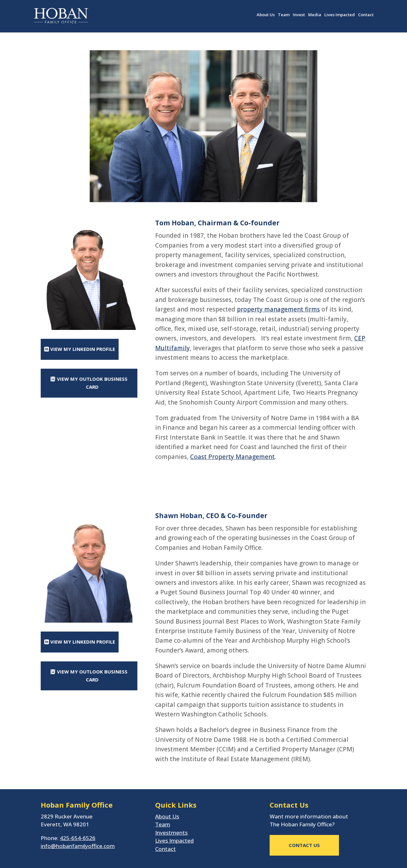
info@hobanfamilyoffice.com (78, 846)
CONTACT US (304, 845)
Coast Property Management (232, 457)
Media (315, 15)
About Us (266, 15)
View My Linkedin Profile (83, 349)
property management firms (278, 309)
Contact (366, 15)
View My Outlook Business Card (92, 383)
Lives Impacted (340, 15)
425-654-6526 (78, 838)
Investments (171, 833)
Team (284, 15)
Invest (299, 15)
